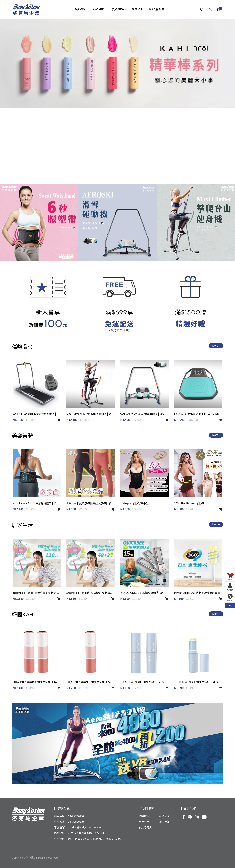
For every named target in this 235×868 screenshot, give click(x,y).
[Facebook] (183, 818)
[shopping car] (59, 420)
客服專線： (61, 816)
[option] (117, 64)
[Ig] (197, 818)
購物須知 (230, 597)
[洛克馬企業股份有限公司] (26, 9)
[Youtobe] (204, 818)
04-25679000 (76, 816)
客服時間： (61, 839)
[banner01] (117, 64)
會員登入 (230, 587)
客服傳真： (61, 822)
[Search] (202, 10)
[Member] (210, 10)
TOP (230, 605)
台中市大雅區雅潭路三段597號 (86, 833)
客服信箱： (61, 828)
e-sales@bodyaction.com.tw (85, 828)
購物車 (230, 577)
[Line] (190, 818)
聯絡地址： (61, 833)
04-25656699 (76, 822)
